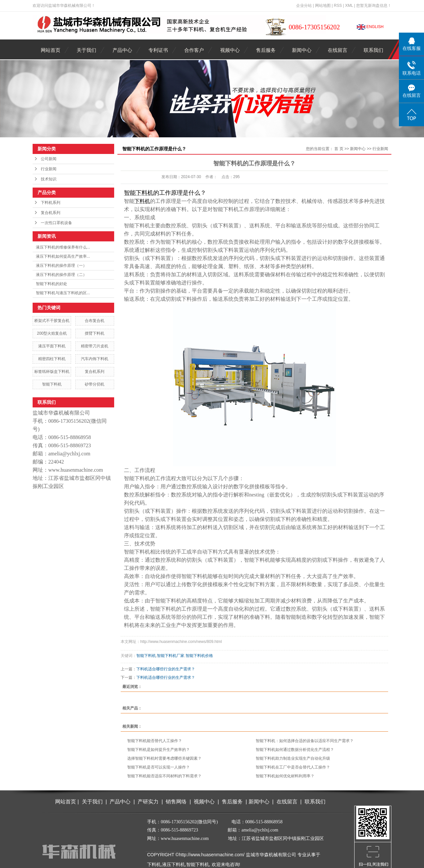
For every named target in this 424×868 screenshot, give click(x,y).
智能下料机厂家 (171, 656)
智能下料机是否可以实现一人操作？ (159, 767)
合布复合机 (95, 321)
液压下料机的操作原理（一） (61, 266)
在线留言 (338, 50)
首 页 (339, 149)
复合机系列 (51, 213)
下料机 (154, 864)
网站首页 (51, 50)
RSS (338, 6)
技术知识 (49, 179)
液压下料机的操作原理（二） (61, 275)
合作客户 (194, 50)
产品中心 (122, 50)
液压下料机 (174, 864)
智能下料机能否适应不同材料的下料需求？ (164, 776)
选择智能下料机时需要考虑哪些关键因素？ (164, 758)
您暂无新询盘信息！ (374, 6)
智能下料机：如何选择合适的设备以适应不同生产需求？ (305, 741)
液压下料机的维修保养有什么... (63, 247)
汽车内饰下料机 (95, 359)
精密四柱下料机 (52, 359)
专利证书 (158, 50)
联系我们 (373, 50)
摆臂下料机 (95, 333)
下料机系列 (51, 203)
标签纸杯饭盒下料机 (52, 372)
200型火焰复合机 (52, 333)
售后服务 (266, 50)
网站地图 (323, 6)
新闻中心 (302, 50)
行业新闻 (49, 169)
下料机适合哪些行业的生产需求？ (166, 669)
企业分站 (304, 6)
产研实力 (150, 802)
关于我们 (86, 50)
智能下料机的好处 (52, 284)
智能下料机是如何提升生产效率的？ (159, 750)
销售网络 (176, 802)
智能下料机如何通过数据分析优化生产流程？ (295, 750)
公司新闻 (49, 159)
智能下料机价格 (199, 656)
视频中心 (230, 50)
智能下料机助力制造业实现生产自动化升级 (293, 758)
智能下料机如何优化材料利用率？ (285, 776)
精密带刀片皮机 (95, 346)
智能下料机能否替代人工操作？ (155, 741)
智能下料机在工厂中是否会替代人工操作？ (293, 767)
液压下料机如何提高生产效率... (63, 256)
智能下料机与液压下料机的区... (63, 293)
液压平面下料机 (52, 346)
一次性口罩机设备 (56, 223)
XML (349, 6)
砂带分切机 (95, 384)
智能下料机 (52, 384)
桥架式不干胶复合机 (52, 321)
